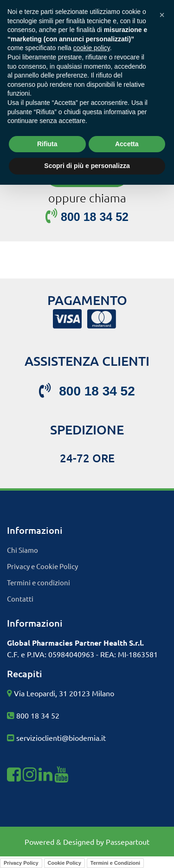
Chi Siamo (23, 550)
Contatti (20, 599)
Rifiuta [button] (47, 144)
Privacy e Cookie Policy (42, 566)
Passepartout (128, 842)
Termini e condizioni (39, 582)
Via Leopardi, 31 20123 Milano (64, 693)
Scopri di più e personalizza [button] (87, 166)
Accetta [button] (127, 144)
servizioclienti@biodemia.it (61, 738)
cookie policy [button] (92, 48)
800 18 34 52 (38, 715)
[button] (162, 15)
